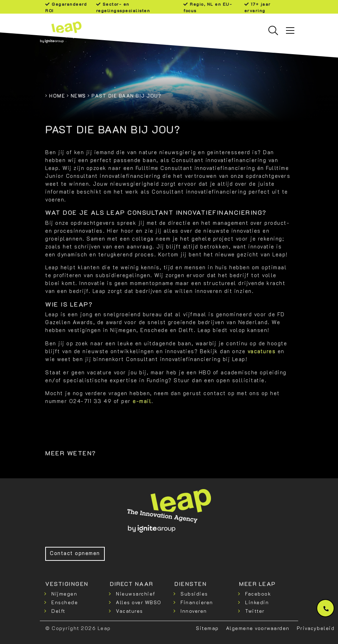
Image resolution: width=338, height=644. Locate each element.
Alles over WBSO (139, 602)
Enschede (65, 602)
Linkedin (257, 602)
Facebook (258, 594)
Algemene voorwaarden (258, 628)
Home (57, 96)
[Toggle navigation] (290, 30)
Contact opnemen (75, 553)
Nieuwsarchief (136, 594)
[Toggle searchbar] (273, 30)
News (78, 96)
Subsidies (194, 594)
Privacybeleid (316, 628)
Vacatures (130, 611)
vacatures (262, 351)
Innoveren (194, 611)
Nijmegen (64, 594)
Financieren (197, 602)
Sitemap (207, 628)
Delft (58, 611)
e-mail (142, 401)
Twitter (255, 611)
